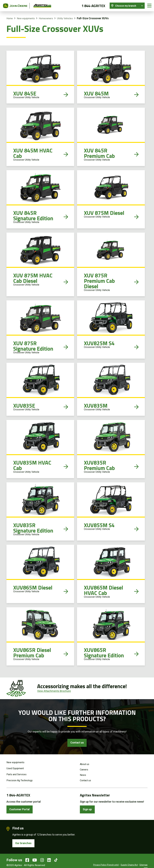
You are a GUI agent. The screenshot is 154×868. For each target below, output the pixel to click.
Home (10, 18)
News (83, 775)
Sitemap (143, 865)
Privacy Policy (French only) (106, 865)
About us (85, 764)
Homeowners (46, 18)
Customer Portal (20, 809)
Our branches (24, 843)
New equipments (26, 18)
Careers (84, 769)
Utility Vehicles (65, 18)
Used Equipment (15, 768)
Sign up (88, 809)
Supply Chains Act (129, 865)
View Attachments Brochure (54, 691)
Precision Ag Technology (20, 780)
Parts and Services (16, 774)
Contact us (77, 742)
